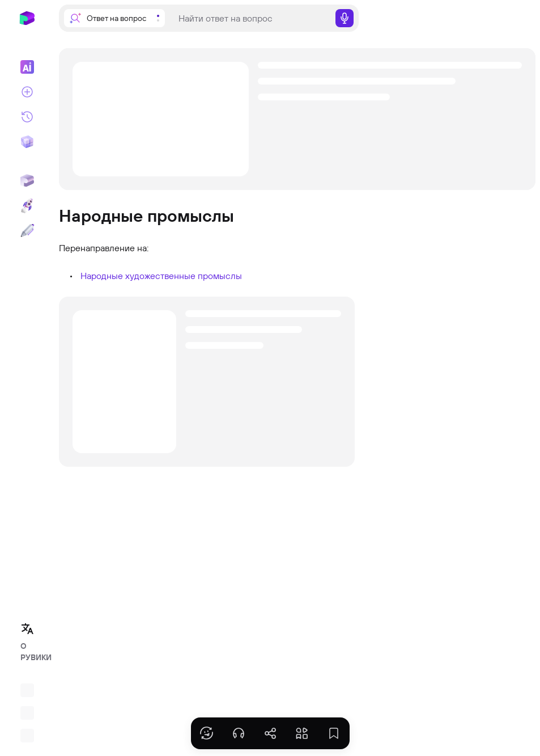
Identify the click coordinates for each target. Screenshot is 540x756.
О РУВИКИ (31, 652)
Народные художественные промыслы (161, 276)
